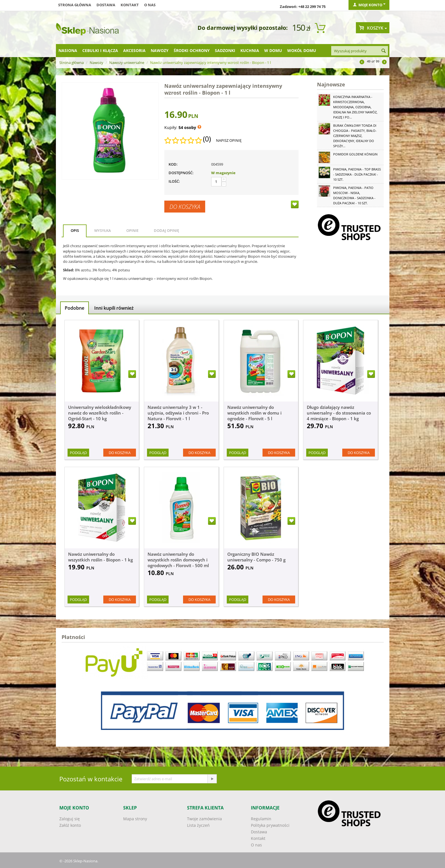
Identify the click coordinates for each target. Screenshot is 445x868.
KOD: (173, 164)
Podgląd (78, 453)
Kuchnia (250, 50)
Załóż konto (70, 825)
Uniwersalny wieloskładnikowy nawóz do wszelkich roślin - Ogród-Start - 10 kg (100, 413)
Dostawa (106, 5)
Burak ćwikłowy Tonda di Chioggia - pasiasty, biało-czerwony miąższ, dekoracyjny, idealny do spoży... (355, 136)
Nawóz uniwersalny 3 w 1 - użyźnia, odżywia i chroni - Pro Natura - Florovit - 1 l (178, 413)
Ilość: (174, 181)
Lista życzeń (198, 825)
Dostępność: (181, 173)
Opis (75, 230)
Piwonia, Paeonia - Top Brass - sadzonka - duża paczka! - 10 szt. (357, 174)
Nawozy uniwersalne (127, 63)
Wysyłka (103, 230)
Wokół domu (302, 50)
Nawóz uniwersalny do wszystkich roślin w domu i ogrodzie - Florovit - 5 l (254, 413)
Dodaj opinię (166, 230)
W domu (273, 50)
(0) (207, 139)
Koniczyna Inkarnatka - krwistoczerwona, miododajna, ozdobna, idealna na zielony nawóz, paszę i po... (355, 107)
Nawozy (160, 50)
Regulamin (261, 819)
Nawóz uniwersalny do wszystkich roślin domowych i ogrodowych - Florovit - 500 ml (178, 560)
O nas (150, 5)
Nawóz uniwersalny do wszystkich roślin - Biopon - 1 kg (100, 557)
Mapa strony (135, 819)
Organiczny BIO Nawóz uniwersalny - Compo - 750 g (256, 557)
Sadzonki (225, 50)
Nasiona (68, 50)
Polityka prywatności (270, 825)
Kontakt (130, 5)
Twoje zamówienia (204, 819)
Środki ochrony (192, 50)
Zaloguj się (70, 819)
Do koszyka (185, 207)
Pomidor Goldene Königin (355, 154)
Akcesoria (134, 50)
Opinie (132, 230)
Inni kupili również (114, 308)
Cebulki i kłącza (100, 50)
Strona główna (75, 5)
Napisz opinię (229, 140)
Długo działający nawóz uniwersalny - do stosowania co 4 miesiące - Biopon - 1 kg (339, 413)
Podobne (74, 308)
